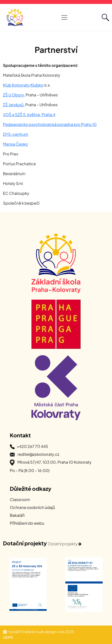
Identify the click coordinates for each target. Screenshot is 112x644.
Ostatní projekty (65, 544)
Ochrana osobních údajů (32, 507)
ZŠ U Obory (13, 95)
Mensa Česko (15, 144)
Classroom (20, 499)
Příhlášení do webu (27, 523)
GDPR (8, 637)
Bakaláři (17, 515)
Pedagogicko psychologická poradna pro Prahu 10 (50, 124)
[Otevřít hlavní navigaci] (64, 17)
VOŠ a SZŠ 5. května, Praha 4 (29, 115)
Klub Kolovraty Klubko (23, 85)
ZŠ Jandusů (13, 105)
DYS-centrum (16, 134)
